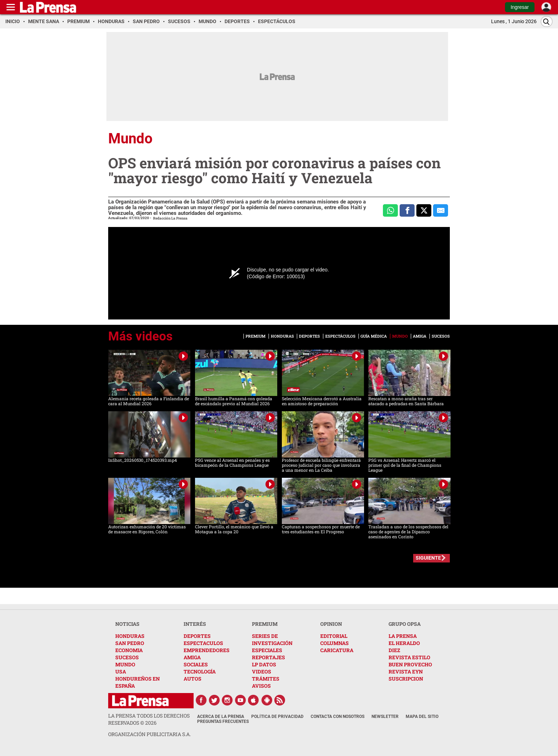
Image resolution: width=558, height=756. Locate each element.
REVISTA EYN (406, 672)
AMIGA (192, 657)
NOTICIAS (127, 624)
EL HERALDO (404, 643)
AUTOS (193, 679)
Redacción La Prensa (170, 218)
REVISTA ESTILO (409, 657)
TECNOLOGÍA (200, 672)
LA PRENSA (403, 636)
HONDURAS (130, 636)
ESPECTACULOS (203, 643)
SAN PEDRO (130, 643)
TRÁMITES (266, 679)
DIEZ (394, 650)
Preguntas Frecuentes (223, 721)
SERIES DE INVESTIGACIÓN (272, 639)
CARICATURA (337, 650)
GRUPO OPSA (405, 624)
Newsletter (385, 717)
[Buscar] (547, 22)
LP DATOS (264, 664)
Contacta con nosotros (338, 717)
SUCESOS (127, 657)
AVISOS (261, 686)
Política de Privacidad (277, 717)
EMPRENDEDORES (207, 650)
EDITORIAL (334, 636)
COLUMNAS (335, 643)
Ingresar (520, 7)
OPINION (331, 624)
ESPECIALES (267, 650)
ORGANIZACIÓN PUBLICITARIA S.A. (149, 734)
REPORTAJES (269, 657)
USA (121, 672)
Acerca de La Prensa (221, 717)
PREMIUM (265, 624)
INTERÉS (195, 624)
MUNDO (125, 664)
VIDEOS (262, 672)
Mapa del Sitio (422, 717)
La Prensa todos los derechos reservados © (149, 719)
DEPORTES (197, 636)
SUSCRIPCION (406, 679)
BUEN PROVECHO (410, 664)
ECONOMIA (129, 650)
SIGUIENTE (428, 558)
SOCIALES (196, 664)
